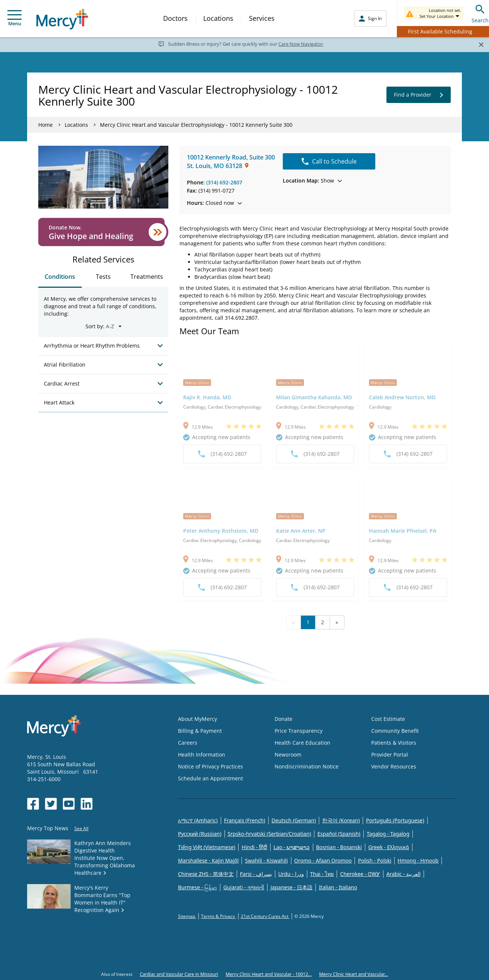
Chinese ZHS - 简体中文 (206, 874)
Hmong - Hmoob (418, 860)
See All (81, 829)
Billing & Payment (200, 731)
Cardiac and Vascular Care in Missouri (179, 974)
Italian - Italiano (338, 887)
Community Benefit (395, 731)
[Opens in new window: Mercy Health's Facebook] (33, 804)
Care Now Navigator (301, 44)
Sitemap (187, 916)
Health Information (202, 755)
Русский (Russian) (200, 834)
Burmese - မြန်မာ (197, 887)
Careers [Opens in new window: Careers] (188, 743)
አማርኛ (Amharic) (198, 820)
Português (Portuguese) (395, 820)
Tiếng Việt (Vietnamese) (207, 847)
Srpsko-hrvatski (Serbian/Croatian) (270, 834)
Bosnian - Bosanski (339, 847)
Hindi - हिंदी (254, 847)
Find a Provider (419, 95)
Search (480, 13)
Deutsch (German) (294, 820)
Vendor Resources (394, 766)
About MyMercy (197, 719)
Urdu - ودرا (291, 874)
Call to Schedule (329, 161)
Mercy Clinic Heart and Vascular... (354, 974)
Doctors (175, 18)
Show (312, 180)
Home (46, 125)
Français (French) (245, 820)
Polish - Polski (375, 860)
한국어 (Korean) (341, 820)
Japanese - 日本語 (292, 887)
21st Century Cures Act (265, 916)
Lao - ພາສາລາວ (292, 847)
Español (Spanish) (339, 834)
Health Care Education (302, 743)
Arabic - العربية (404, 874)
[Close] (481, 44)
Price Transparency (299, 731)
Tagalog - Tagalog (388, 834)
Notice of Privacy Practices (211, 766)
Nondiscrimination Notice (307, 766)
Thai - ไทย (322, 874)
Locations (218, 18)
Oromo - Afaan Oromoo (323, 860)
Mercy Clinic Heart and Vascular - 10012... (268, 974)
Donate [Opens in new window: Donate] (284, 719)
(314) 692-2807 (224, 182)
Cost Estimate (388, 719)
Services (262, 18)
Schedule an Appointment (211, 778)
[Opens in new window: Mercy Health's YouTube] (69, 804)
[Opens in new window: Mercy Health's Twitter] (51, 804)
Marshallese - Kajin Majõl (208, 860)
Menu (14, 18)
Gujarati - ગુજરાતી (244, 887)
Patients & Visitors (394, 743)
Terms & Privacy (218, 916)
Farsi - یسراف (256, 874)
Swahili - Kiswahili (266, 860)
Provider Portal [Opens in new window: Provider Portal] (390, 755)
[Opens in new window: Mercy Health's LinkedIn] (87, 804)
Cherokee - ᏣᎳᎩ (360, 874)
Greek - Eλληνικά (389, 847)
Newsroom (288, 755)
